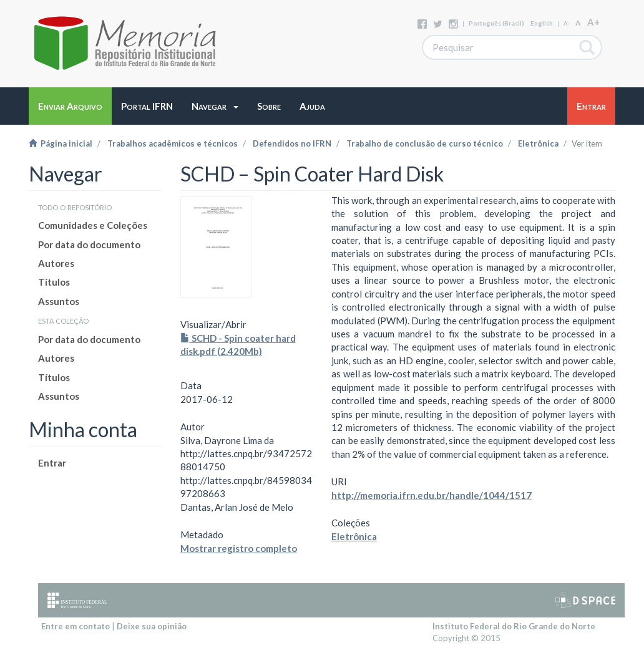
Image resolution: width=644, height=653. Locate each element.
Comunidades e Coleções (93, 225)
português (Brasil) (496, 23)
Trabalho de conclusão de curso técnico (425, 143)
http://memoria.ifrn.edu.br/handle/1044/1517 (432, 495)
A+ (593, 22)
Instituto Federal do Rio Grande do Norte (514, 626)
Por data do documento (89, 244)
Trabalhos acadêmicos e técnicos (173, 143)
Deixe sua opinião (152, 626)
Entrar (52, 463)
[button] (215, 106)
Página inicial (61, 143)
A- (566, 23)
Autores (56, 263)
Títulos (54, 282)
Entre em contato (76, 626)
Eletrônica (538, 143)
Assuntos (59, 301)
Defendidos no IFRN (292, 143)
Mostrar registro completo (239, 548)
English (542, 23)
